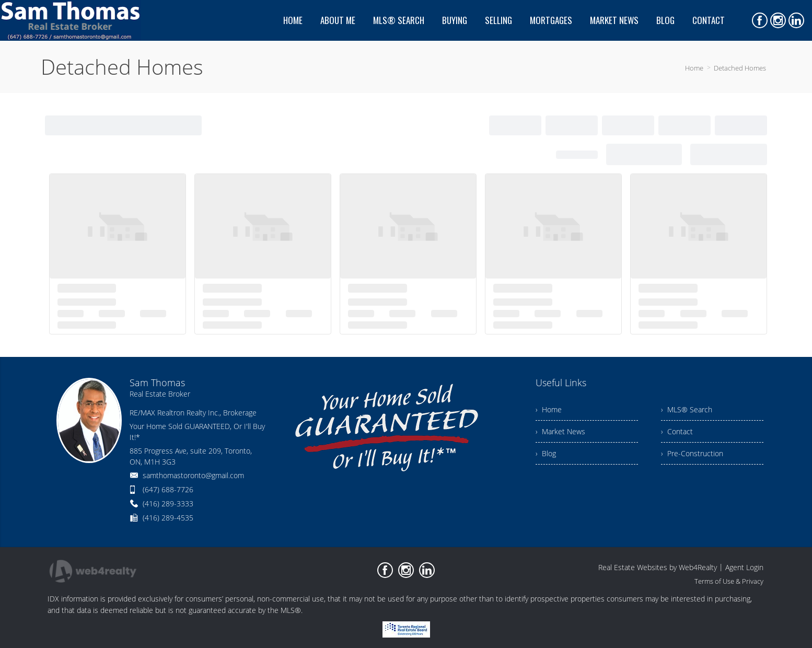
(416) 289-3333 (168, 504)
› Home (549, 409)
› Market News (560, 431)
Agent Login (744, 567)
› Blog (546, 453)
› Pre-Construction (692, 453)
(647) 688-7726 (168, 489)
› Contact (677, 431)
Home (694, 68)
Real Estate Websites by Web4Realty (658, 567)
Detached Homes (740, 68)
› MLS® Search (687, 409)
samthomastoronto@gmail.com (193, 475)
